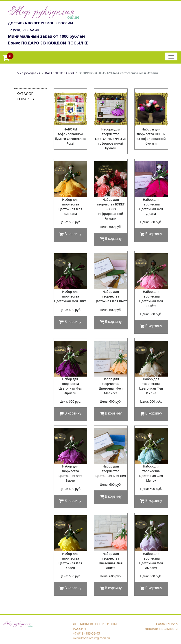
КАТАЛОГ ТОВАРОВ (59, 73)
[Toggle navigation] (171, 56)
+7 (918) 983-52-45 (24, 30)
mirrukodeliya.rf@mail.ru (91, 638)
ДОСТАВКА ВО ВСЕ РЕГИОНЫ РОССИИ (40, 23)
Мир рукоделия (29, 73)
